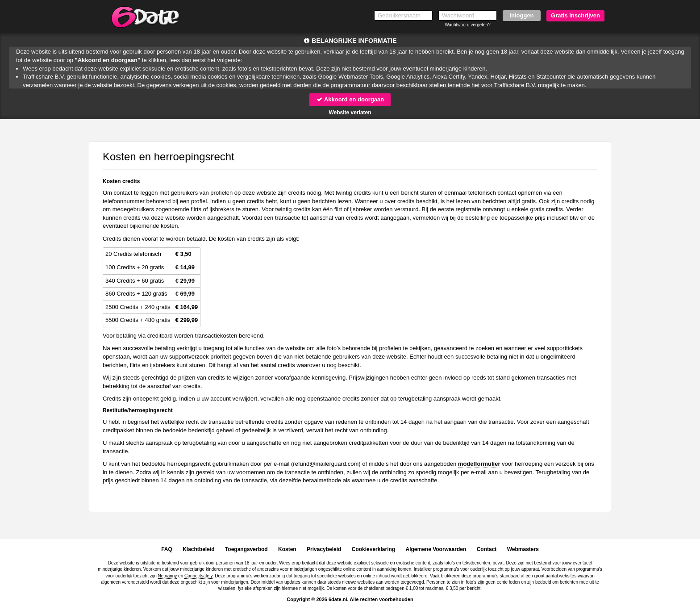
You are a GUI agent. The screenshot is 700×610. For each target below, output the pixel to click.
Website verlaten (350, 113)
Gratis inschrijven (575, 15)
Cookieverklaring (373, 549)
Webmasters (523, 549)
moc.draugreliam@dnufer (326, 464)
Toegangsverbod (246, 549)
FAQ (167, 549)
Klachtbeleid (198, 549)
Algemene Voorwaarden (436, 549)
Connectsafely (198, 576)
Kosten (287, 549)
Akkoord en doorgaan (350, 99)
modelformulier (479, 464)
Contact (487, 549)
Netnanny (168, 576)
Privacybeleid (324, 549)
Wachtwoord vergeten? (467, 25)
